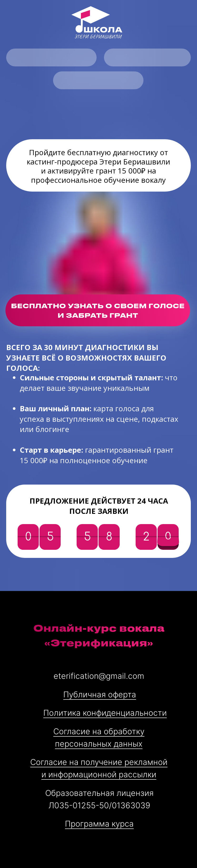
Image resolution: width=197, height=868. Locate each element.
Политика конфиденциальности (105, 713)
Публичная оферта (100, 694)
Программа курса (99, 824)
